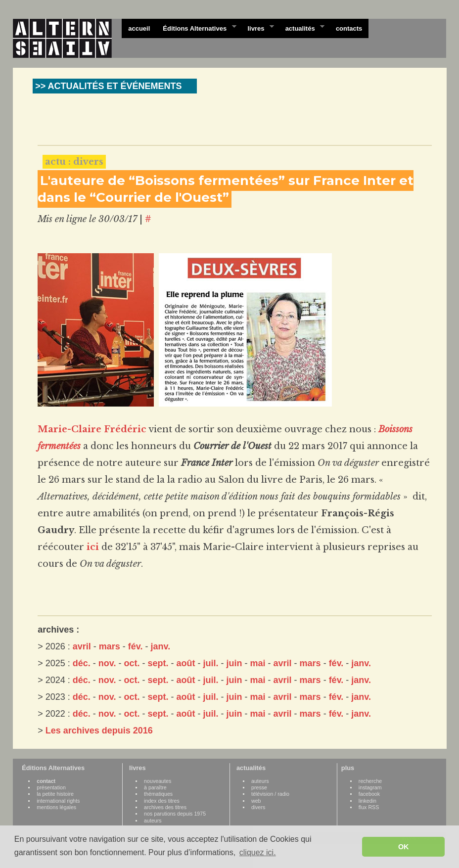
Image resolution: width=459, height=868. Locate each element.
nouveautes (158, 781)
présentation (51, 787)
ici (93, 547)
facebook (369, 794)
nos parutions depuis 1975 (175, 814)
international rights (58, 801)
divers (258, 807)
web (256, 801)
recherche (370, 781)
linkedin (367, 801)
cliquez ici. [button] (258, 852)
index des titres (162, 801)
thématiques (158, 794)
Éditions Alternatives (196, 28)
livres (257, 28)
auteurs (153, 821)
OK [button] (404, 847)
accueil (139, 28)
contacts (349, 28)
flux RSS (369, 807)
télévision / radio (270, 794)
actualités (302, 28)
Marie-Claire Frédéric (92, 429)
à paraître (155, 787)
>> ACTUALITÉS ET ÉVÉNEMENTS (108, 86)
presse (259, 787)
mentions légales (56, 807)
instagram (370, 787)
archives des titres (165, 807)
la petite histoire (55, 794)
